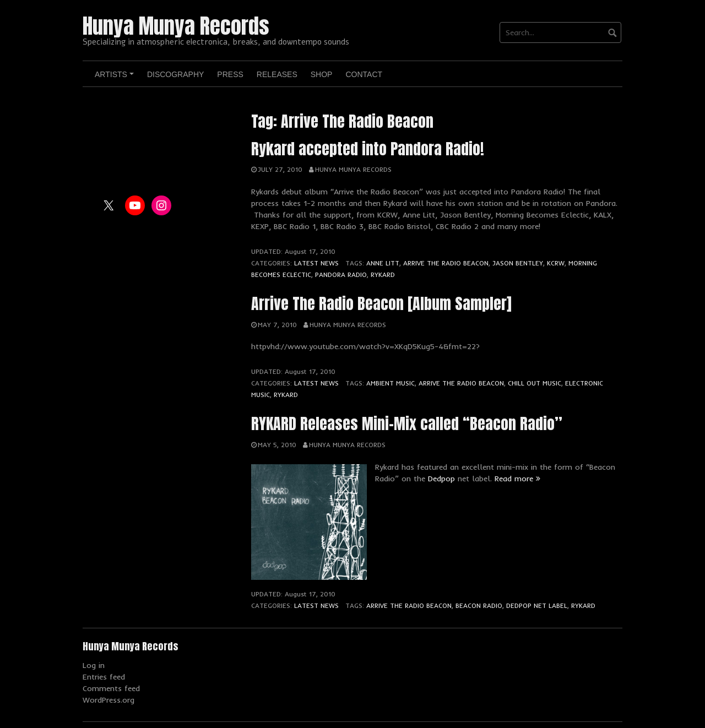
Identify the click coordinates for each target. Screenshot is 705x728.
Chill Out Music (535, 383)
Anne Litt (383, 263)
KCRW (556, 263)
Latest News (316, 263)
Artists (116, 78)
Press (230, 74)
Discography (175, 74)
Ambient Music (391, 383)
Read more (517, 479)
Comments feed (111, 688)
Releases (277, 74)
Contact (364, 74)
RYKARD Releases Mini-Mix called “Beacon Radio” (407, 423)
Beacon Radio (479, 605)
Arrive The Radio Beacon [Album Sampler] (381, 303)
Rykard (383, 275)
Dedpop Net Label (537, 605)
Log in (94, 665)
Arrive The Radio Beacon (446, 263)
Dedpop (441, 479)
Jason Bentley (518, 263)
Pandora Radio (341, 275)
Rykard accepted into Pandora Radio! (368, 149)
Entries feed (104, 677)
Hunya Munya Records (176, 26)
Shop (322, 74)
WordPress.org (109, 700)
